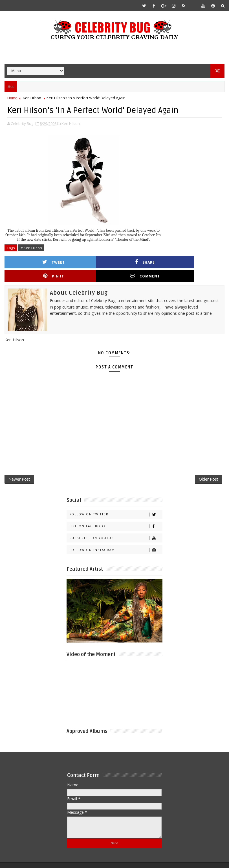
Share (91, 262)
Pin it (145, 262)
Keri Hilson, (71, 123)
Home (12, 98)
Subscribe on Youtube (116, 527)
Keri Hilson (32, 98)
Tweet (36, 262)
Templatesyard (52, 859)
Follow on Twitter (116, 503)
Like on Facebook (116, 515)
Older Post (209, 467)
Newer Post (19, 467)
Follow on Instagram (116, 538)
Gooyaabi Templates (116, 859)
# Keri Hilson (31, 247)
